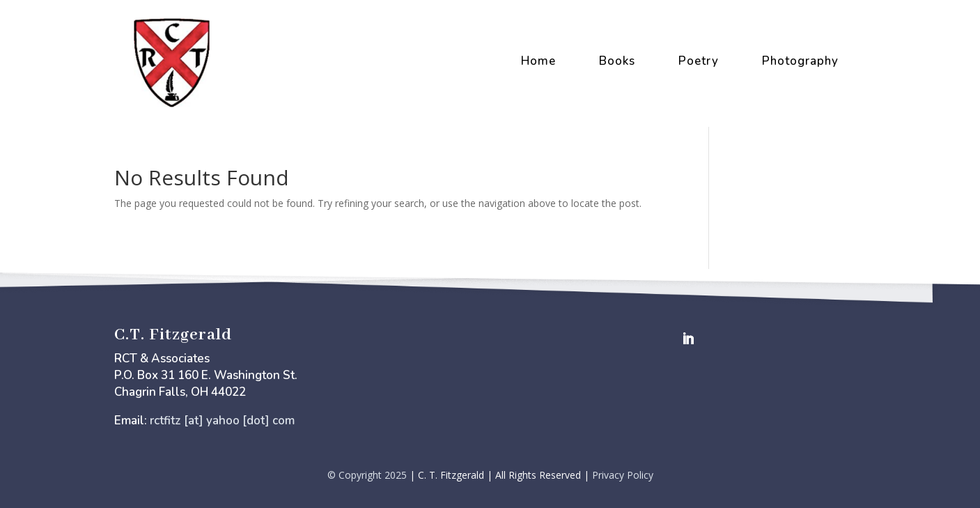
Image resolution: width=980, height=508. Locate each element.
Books (617, 61)
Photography (800, 61)
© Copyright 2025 (367, 475)
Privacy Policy (623, 475)
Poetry (699, 61)
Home (538, 61)
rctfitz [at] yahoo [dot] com (222, 421)
